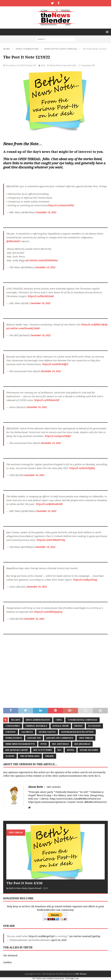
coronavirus (13, 726)
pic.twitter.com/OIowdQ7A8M (23, 328)
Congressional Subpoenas (82, 720)
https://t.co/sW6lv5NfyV (55, 364)
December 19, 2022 (46, 212)
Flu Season (94, 726)
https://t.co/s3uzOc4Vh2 (61, 205)
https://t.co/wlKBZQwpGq (48, 612)
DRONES (78, 726)
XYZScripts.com (72, 978)
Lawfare (8, 962)
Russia (71, 750)
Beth (43, 65)
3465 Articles (54, 787)
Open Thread (86, 738)
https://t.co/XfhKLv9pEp (94, 325)
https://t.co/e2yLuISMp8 (58, 436)
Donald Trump (61, 726)
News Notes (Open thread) (63, 65)
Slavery (10, 756)
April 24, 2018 (59, 940)
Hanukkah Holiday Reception (77, 732)
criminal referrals (36, 726)
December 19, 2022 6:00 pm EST (21, 65)
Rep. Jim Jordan (82, 744)
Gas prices (27, 732)
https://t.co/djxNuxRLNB (49, 504)
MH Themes (81, 974)
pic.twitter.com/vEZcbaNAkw (42, 260)
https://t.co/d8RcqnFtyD (42, 936)
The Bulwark (10, 956)
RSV (59, 750)
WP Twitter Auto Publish (43, 978)
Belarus (16, 720)
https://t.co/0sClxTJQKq (82, 468)
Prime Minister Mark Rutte (20, 744)
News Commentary (27, 49)
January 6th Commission (60, 738)
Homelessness (14, 738)
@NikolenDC (13, 241)
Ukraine (49, 756)
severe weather (89, 750)
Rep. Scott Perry (43, 750)
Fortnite (11, 732)
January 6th (34, 738)
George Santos (47, 732)
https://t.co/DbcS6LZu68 (41, 296)
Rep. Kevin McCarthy (17, 750)
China (59, 720)
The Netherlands (30, 756)
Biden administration (38, 720)
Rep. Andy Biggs (60, 744)
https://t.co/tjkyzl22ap (85, 580)
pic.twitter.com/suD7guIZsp (85, 936)
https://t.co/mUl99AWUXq (51, 540)
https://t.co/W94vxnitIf (47, 400)
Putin (44, 744)
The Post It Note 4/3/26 (24, 883)
